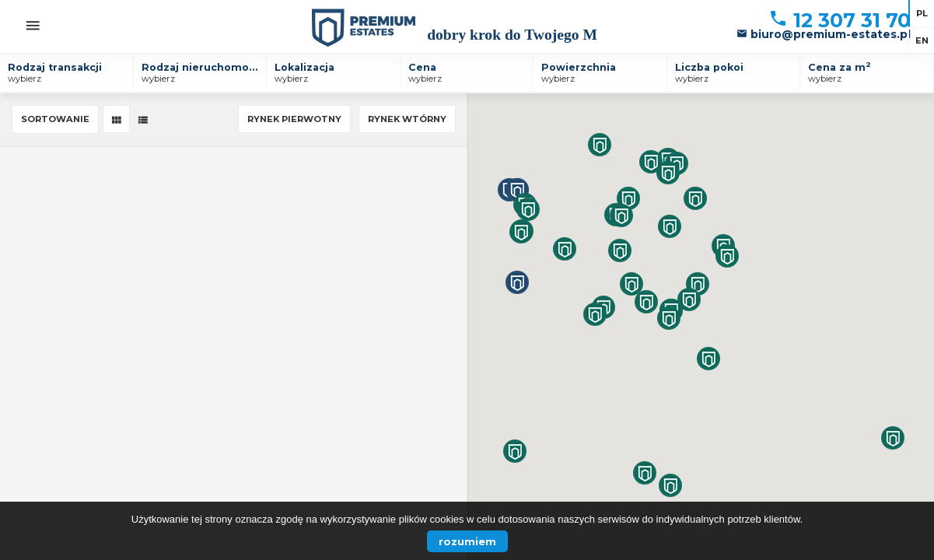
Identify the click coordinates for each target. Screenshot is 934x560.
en (922, 40)
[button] (600, 145)
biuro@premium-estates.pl (824, 34)
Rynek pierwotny (294, 119)
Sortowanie (55, 119)
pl (922, 13)
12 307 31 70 (840, 20)
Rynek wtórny (407, 119)
